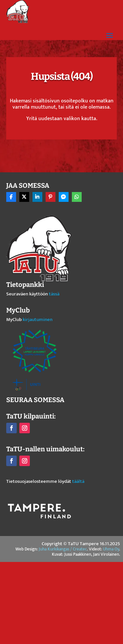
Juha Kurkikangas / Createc (63, 549)
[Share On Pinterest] (51, 197)
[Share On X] (24, 197)
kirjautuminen (38, 320)
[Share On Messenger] (64, 197)
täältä (78, 481)
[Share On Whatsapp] (77, 197)
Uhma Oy (111, 549)
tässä (54, 294)
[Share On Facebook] (11, 197)
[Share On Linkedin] (37, 197)
